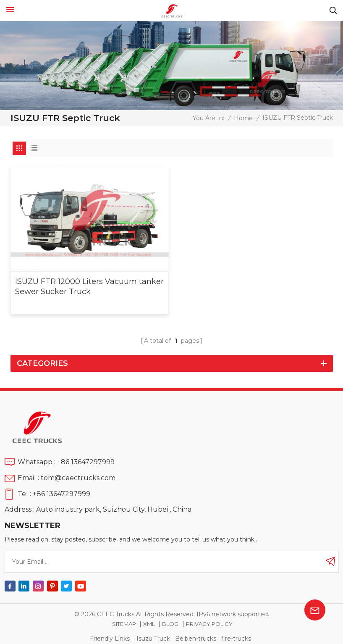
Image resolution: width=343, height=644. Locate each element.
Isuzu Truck (153, 639)
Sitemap (124, 624)
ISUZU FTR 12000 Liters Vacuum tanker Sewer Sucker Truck (89, 287)
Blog (170, 624)
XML (149, 624)
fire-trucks (236, 639)
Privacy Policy (209, 624)
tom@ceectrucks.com (78, 478)
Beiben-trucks (196, 639)
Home (243, 118)
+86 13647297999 (86, 462)
